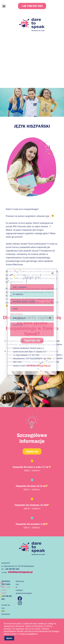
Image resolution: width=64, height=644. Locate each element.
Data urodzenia (16, 314)
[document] (32, 322)
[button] (53, 273)
